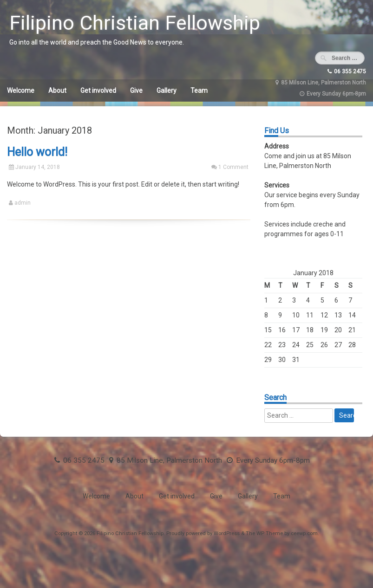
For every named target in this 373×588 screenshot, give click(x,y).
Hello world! (37, 152)
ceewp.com (304, 533)
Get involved (98, 90)
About (57, 90)
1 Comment (233, 167)
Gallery (167, 90)
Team (199, 90)
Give (136, 90)
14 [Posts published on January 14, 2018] (352, 315)
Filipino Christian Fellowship (135, 23)
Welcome (21, 90)
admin (23, 203)
